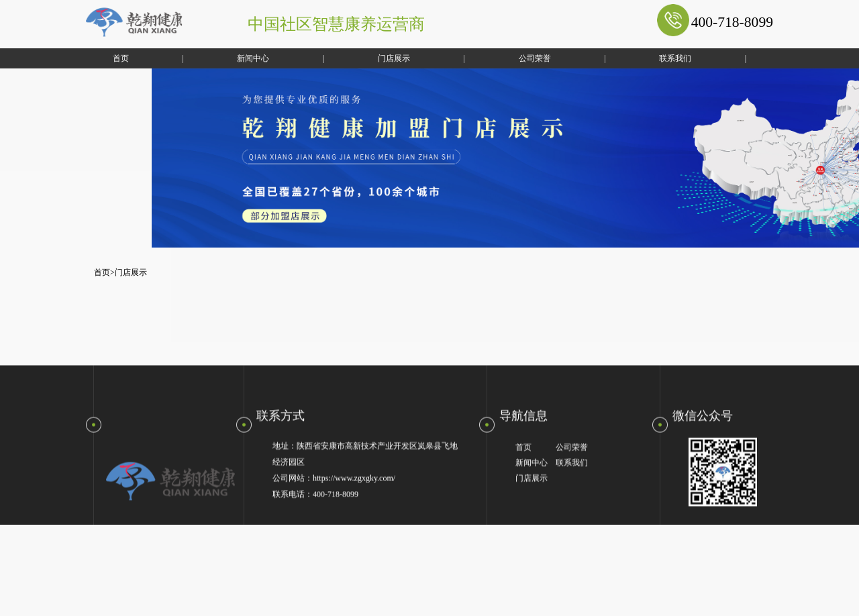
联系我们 (660, 58)
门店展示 (378, 58)
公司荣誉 (519, 58)
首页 (105, 58)
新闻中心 (238, 58)
